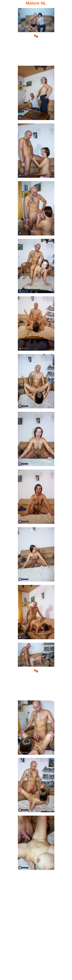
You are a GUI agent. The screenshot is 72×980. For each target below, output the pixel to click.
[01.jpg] (36, 36)
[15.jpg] (36, 844)
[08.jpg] (36, 440)
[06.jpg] (36, 325)
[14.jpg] (36, 786)
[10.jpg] (36, 556)
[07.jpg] (36, 382)
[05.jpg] (36, 267)
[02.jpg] (36, 94)
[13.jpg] (36, 729)
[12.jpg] (36, 671)
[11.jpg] (36, 613)
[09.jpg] (36, 498)
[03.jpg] (36, 152)
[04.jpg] (36, 209)
